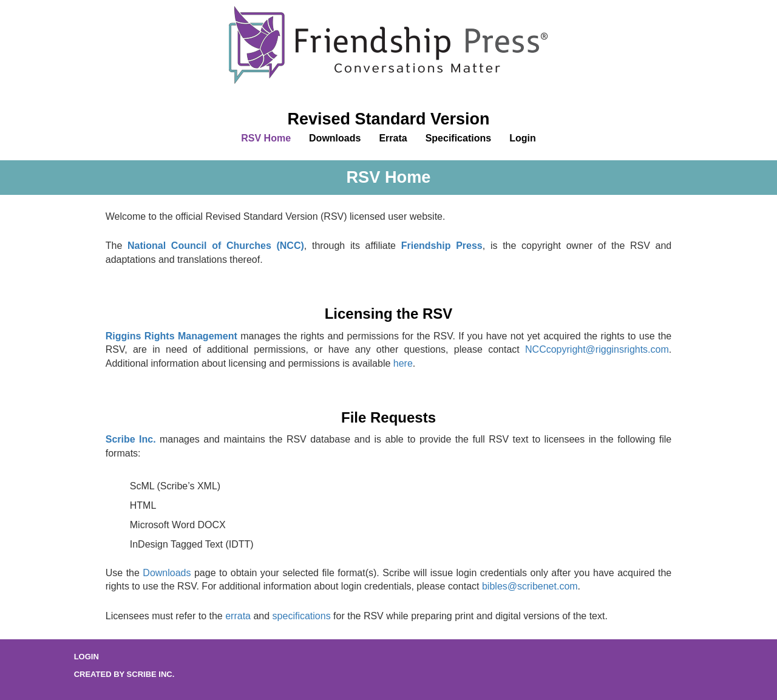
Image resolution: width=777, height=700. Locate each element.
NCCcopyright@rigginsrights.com (597, 349)
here (403, 363)
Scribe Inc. (131, 439)
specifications (302, 616)
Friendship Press (442, 246)
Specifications (458, 138)
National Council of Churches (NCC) (216, 246)
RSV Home (266, 138)
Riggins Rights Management (171, 336)
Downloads (335, 138)
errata (238, 616)
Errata (393, 138)
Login (523, 138)
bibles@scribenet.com (530, 586)
